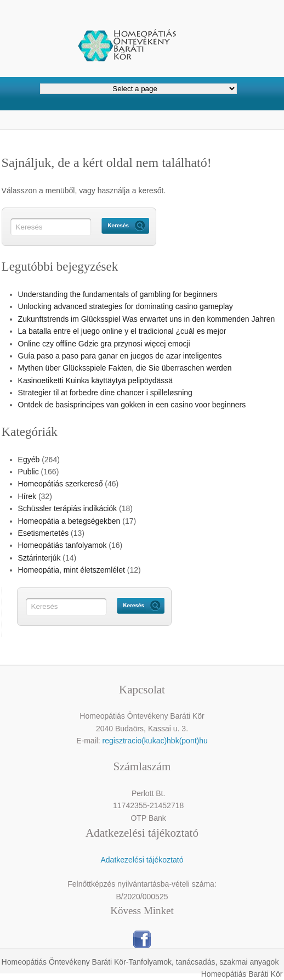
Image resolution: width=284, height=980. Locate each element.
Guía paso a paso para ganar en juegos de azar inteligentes (120, 356)
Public (29, 472)
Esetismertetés (44, 533)
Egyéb (29, 460)
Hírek (27, 496)
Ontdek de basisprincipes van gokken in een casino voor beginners (132, 405)
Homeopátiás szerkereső (61, 484)
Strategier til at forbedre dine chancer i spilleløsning (105, 393)
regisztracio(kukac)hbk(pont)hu (155, 741)
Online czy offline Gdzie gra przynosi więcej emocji (104, 344)
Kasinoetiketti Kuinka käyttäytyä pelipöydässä (96, 380)
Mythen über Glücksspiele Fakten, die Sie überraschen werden (125, 368)
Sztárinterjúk (39, 558)
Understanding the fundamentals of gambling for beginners (118, 294)
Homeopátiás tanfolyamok (63, 545)
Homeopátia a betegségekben (69, 521)
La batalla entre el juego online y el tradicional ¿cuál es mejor (122, 331)
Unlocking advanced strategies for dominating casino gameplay (126, 306)
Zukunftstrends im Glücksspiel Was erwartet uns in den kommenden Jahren (147, 319)
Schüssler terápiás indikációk (68, 508)
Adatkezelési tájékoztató (142, 860)
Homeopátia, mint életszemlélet (72, 570)
